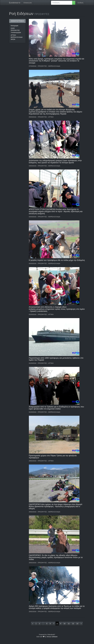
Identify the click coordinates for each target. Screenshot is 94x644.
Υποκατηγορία (16, 32)
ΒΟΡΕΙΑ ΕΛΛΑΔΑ (17, 37)
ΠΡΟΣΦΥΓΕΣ (15, 30)
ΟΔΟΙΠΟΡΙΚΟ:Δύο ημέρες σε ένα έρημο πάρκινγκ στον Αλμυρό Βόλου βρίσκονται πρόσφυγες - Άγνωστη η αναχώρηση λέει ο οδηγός (56, 506)
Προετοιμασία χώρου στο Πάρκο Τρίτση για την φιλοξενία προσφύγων (53, 457)
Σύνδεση (80, 3)
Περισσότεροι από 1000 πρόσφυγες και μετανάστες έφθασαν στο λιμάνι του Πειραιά (56, 359)
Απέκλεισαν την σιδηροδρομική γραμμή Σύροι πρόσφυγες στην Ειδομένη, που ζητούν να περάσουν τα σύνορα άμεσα (55, 162)
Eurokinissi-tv (15, 3)
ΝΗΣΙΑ (13, 39)
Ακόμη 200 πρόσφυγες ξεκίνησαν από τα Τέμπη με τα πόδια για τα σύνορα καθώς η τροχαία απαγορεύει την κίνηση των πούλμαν (57, 607)
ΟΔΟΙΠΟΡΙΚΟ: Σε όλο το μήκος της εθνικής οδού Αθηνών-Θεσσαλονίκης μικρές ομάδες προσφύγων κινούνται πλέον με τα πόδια (56, 557)
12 (73, 624)
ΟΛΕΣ (13, 28)
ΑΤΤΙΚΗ (13, 35)
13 (77, 624)
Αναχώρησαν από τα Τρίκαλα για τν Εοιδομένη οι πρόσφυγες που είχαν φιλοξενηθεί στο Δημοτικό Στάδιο (56, 408)
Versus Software (52, 637)
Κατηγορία (14, 26)
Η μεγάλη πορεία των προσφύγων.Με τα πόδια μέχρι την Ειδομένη (57, 260)
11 (69, 624)
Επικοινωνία (28, 3)
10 (64, 624)
